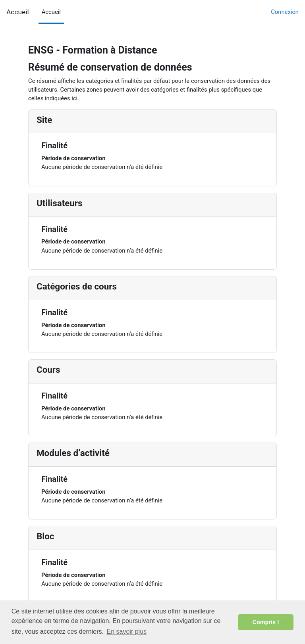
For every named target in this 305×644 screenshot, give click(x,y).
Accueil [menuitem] (51, 12)
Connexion (285, 12)
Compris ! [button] (266, 622)
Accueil (18, 12)
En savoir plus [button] (127, 632)
